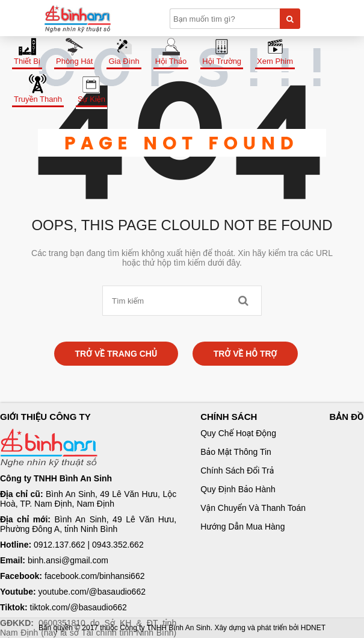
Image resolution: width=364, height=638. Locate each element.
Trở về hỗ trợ (245, 354)
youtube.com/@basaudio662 (92, 592)
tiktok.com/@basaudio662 (79, 607)
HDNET (313, 628)
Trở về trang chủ (116, 354)
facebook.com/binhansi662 (95, 576)
